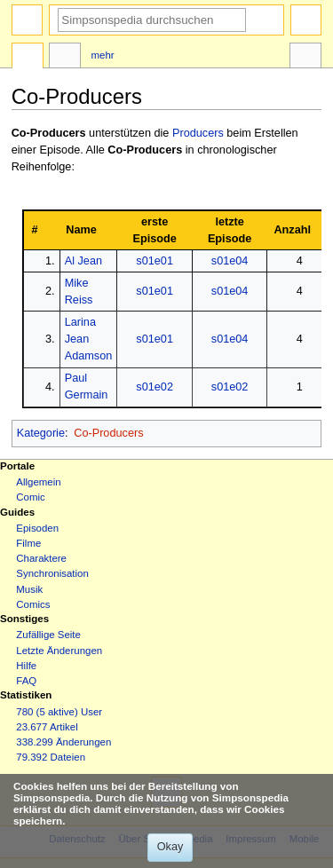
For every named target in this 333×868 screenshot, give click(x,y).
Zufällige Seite (48, 635)
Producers (198, 133)
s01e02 (155, 387)
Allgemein (38, 482)
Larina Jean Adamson (89, 339)
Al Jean (83, 261)
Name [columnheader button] (81, 230)
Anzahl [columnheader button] (292, 230)
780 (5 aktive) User (59, 712)
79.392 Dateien (51, 757)
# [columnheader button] (35, 230)
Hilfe (26, 666)
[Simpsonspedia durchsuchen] (152, 20)
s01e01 (155, 261)
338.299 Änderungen (63, 742)
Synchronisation (52, 573)
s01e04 (230, 261)
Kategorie (41, 433)
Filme (28, 543)
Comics (33, 604)
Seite (28, 58)
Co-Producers (49, 133)
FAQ (26, 681)
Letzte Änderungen (59, 651)
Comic (30, 497)
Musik (29, 589)
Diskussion (65, 58)
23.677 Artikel (47, 727)
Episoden (37, 528)
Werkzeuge (305, 58)
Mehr (103, 55)
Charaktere (41, 558)
